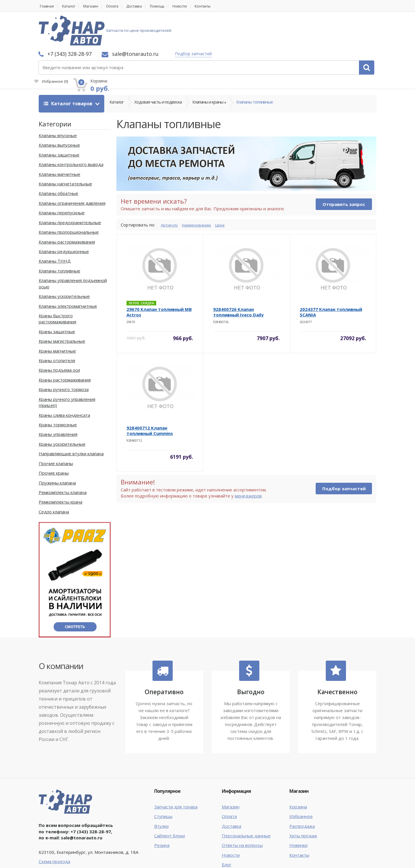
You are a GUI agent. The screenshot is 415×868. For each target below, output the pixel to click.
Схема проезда (54, 830)
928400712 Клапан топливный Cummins (150, 400)
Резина (162, 814)
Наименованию (200, 193)
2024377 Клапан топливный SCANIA (331, 281)
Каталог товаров (69, 72)
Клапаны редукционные (64, 220)
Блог (227, 834)
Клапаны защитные (59, 124)
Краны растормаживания (65, 349)
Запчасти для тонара (176, 775)
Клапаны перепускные (62, 182)
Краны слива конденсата (64, 384)
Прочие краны (54, 442)
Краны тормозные (58, 393)
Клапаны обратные (58, 162)
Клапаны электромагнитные (68, 275)
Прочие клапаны (56, 432)
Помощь (169, 6)
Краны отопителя (57, 329)
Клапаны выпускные (59, 114)
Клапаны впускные (58, 104)
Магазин (95, 6)
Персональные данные (246, 804)
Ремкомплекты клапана (63, 461)
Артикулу (170, 193)
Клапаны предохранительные (70, 191)
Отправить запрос (344, 173)
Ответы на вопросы (242, 814)
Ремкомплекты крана (61, 471)
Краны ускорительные (62, 413)
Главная (46, 6)
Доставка (144, 6)
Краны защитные (57, 300)
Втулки (161, 795)
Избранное (311, 34)
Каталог (71, 6)
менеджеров (248, 465)
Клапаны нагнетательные (65, 152)
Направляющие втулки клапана (71, 422)
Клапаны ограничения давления (72, 172)
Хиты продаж (303, 804)
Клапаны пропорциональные (69, 201)
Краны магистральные (62, 310)
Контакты (219, 6)
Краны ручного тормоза (64, 358)
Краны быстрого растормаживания (57, 287)
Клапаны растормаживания (67, 211)
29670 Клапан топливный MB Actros (159, 281)
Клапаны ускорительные (64, 265)
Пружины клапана (57, 451)
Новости (193, 6)
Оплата (119, 6)
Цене (226, 193)
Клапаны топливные (255, 72)
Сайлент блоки (170, 804)
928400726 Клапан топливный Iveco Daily (238, 281)
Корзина (298, 775)
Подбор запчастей (270, 24)
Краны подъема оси (59, 339)
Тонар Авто (56, 859)
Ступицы (163, 785)
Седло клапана (54, 480)
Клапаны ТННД (55, 230)
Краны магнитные (57, 320)
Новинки (298, 814)
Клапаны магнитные (59, 143)
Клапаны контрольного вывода (71, 133)
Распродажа (302, 795)
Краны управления (58, 403)
